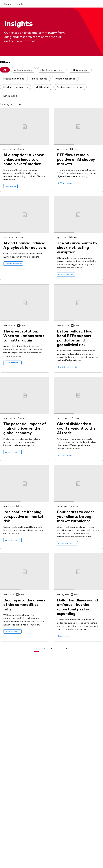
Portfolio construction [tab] (70, 87)
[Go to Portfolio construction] (68, 367)
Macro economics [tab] (65, 78)
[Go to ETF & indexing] (65, 183)
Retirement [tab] (10, 96)
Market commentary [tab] (16, 87)
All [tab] (5, 70)
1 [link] (37, 648)
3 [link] (52, 648)
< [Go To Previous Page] (29, 649)
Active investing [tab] (23, 70)
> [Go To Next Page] (74, 649)
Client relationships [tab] (52, 70)
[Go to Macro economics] (66, 274)
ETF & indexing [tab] (80, 70)
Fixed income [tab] (40, 78)
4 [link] (59, 648)
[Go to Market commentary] (67, 543)
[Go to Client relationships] (13, 264)
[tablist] (51, 84)
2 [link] (44, 648)
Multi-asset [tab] (42, 87)
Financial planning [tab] (14, 78)
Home (8, 4)
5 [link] (67, 648)
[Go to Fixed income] (10, 186)
